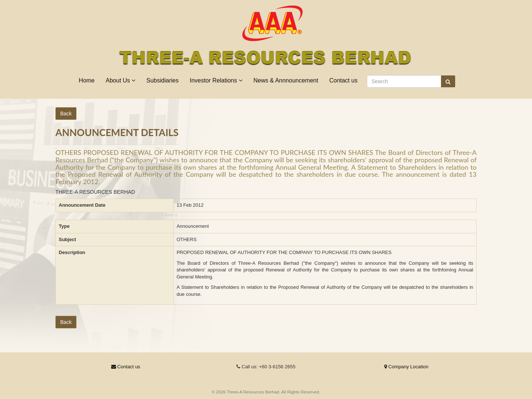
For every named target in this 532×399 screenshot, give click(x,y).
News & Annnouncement (286, 80)
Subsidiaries (162, 80)
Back (66, 114)
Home (87, 80)
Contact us (343, 80)
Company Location (406, 367)
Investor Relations (216, 80)
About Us (120, 80)
